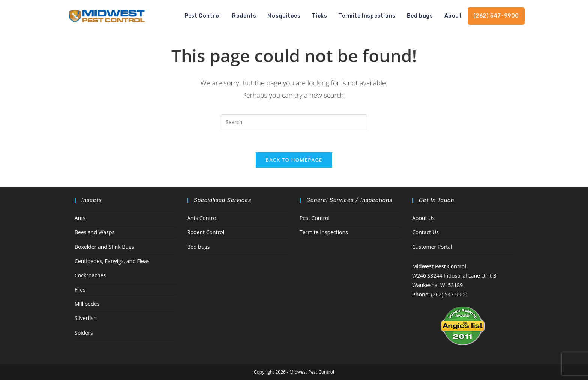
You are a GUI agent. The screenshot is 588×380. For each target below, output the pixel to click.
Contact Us (425, 232)
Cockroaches (90, 275)
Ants (80, 218)
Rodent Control (206, 232)
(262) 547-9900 (449, 294)
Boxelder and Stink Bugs (104, 247)
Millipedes (87, 304)
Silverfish (86, 318)
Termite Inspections (324, 232)
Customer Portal (432, 247)
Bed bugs (199, 247)
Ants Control (202, 218)
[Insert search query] (294, 122)
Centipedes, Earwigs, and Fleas (112, 261)
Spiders (84, 333)
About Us (423, 218)
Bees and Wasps (94, 232)
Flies (80, 289)
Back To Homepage (294, 160)
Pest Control (315, 218)
